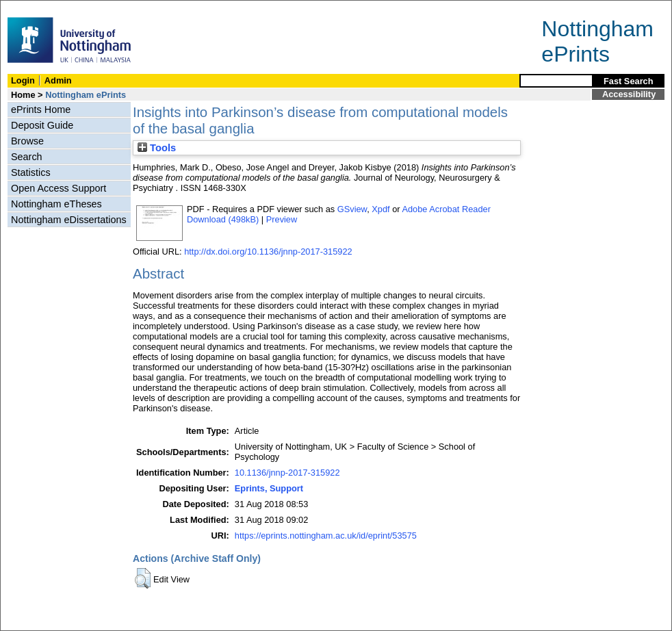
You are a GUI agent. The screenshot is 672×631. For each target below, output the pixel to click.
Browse (27, 141)
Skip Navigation (30, 8)
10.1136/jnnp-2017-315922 (287, 473)
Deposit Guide (42, 125)
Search (27, 157)
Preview (282, 219)
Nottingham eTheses (56, 204)
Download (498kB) (223, 219)
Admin (58, 80)
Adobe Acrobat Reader (446, 209)
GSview (352, 209)
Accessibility (629, 94)
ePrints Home (41, 110)
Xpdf (380, 209)
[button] (143, 578)
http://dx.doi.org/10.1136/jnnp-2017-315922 (268, 252)
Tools (157, 148)
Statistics (31, 172)
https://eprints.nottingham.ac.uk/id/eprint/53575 (326, 536)
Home (23, 95)
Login (23, 80)
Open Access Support (59, 188)
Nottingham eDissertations (69, 220)
